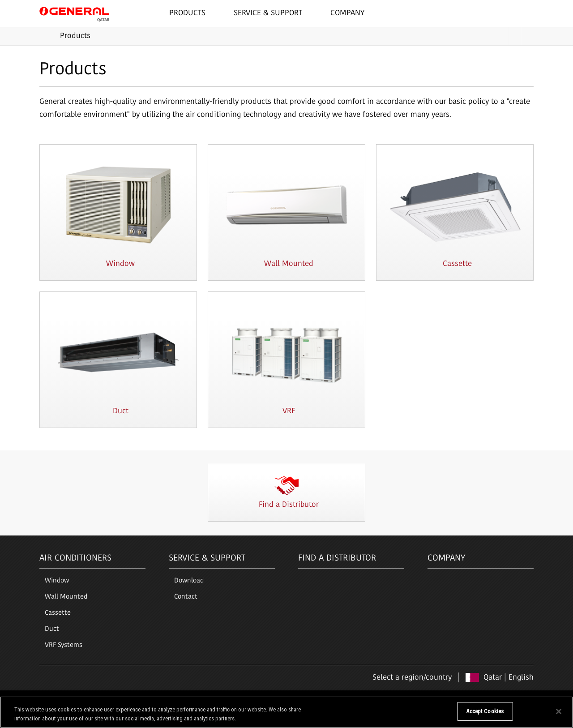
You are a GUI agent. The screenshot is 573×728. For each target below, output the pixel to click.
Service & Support (207, 559)
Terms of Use (57, 700)
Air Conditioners (75, 559)
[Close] (559, 716)
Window (57, 581)
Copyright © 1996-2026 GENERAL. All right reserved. (467, 700)
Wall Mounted (66, 597)
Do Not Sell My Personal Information (406, 716)
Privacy (92, 700)
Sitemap (165, 700)
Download (189, 581)
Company (446, 559)
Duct (52, 629)
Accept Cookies (485, 716)
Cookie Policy (128, 700)
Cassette (58, 613)
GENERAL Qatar (74, 13)
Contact (186, 597)
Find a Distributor (337, 559)
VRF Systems (64, 645)
